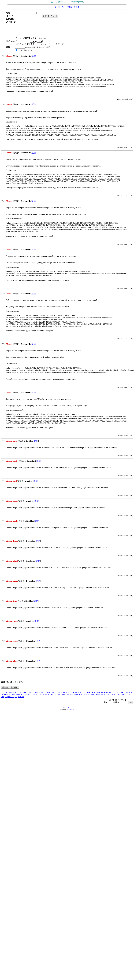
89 (75, 697)
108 (129, 697)
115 (23, 699)
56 (127, 695)
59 (2, 697)
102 (109, 697)
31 (66, 695)
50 (112, 695)
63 (12, 697)
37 (81, 695)
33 (71, 695)
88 (72, 697)
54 (122, 695)
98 (97, 697)
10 (15, 695)
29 (61, 695)
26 (54, 695)
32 (68, 695)
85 (65, 697)
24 (49, 695)
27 (56, 695)
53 (119, 695)
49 (110, 695)
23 (47, 695)
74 (39, 697)
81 (56, 697)
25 (52, 695)
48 (107, 695)
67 (22, 697)
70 (29, 697)
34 (73, 695)
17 (32, 695)
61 (7, 697)
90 (77, 697)
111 (9, 699)
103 (112, 697)
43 (95, 695)
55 (124, 695)
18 (35, 695)
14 (25, 695)
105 (119, 697)
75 (41, 697)
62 (10, 697)
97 (94, 697)
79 (51, 697)
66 (19, 697)
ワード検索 (67, 7)
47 (105, 695)
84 (63, 697)
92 (82, 697)
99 (99, 697)
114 (19, 699)
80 (53, 697)
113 (16, 699)
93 (85, 697)
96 (92, 697)
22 (44, 695)
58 (131, 695)
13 (22, 695)
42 (93, 695)
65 (17, 697)
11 (18, 695)
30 (64, 695)
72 (34, 697)
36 (78, 695)
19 (37, 695)
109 (3, 699)
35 (76, 695)
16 (30, 695)
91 (80, 697)
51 (114, 695)
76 (43, 697)
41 (90, 695)
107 (126, 697)
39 (85, 695)
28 (59, 695)
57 (129, 695)
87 (70, 697)
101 (105, 697)
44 (97, 695)
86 (68, 697)
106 (122, 697)
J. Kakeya (71, 712)
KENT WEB (67, 710)
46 (102, 695)
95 (89, 697)
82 (58, 697)
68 (24, 697)
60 (5, 697)
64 (14, 697)
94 (87, 697)
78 (48, 697)
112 (13, 699)
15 (27, 695)
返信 (34, 59)
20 (39, 695)
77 (46, 697)
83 (60, 697)
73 (36, 697)
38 (83, 695)
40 (88, 695)
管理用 (77, 7)
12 (20, 695)
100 (102, 697)
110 (6, 699)
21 (42, 695)
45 (100, 695)
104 (115, 697)
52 (117, 695)
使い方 (57, 7)
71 (31, 697)
